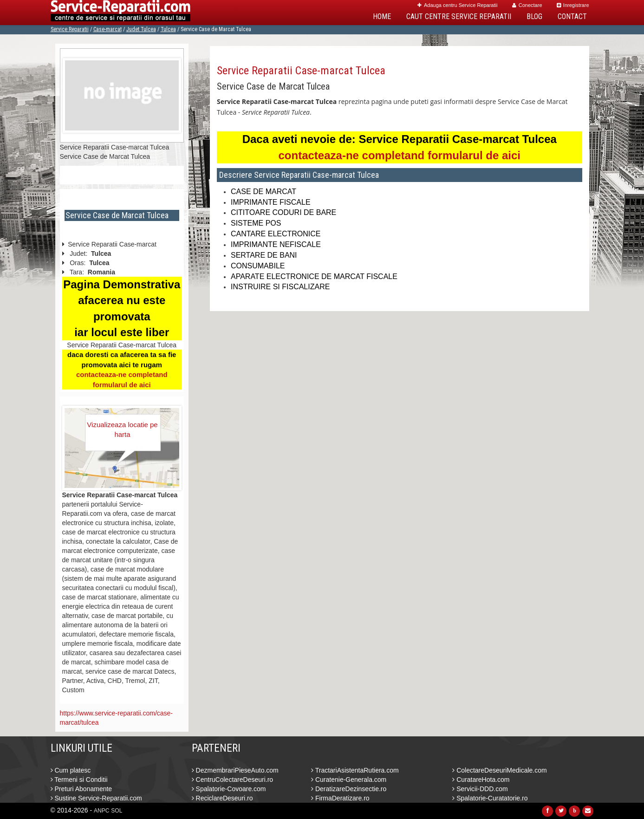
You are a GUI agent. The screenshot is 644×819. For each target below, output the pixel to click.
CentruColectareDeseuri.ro (232, 780)
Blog (534, 16)
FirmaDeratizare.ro (340, 798)
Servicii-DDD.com (480, 789)
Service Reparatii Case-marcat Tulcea (301, 71)
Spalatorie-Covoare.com (229, 789)
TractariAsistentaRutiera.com (355, 770)
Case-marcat (107, 29)
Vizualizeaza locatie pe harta (122, 429)
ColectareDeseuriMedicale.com (499, 770)
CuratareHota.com (481, 780)
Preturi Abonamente (81, 789)
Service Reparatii (70, 29)
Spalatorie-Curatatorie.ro (490, 798)
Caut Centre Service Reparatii (459, 16)
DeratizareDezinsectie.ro (349, 789)
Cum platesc (71, 770)
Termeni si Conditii (79, 780)
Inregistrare (573, 5)
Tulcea (168, 29)
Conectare (527, 5)
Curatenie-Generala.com (349, 780)
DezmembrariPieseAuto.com (235, 770)
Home (382, 16)
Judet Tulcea (141, 29)
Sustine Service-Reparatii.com (96, 798)
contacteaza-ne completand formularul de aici (400, 155)
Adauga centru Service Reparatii (457, 5)
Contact (572, 16)
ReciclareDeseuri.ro (222, 798)
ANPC (101, 811)
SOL (117, 811)
